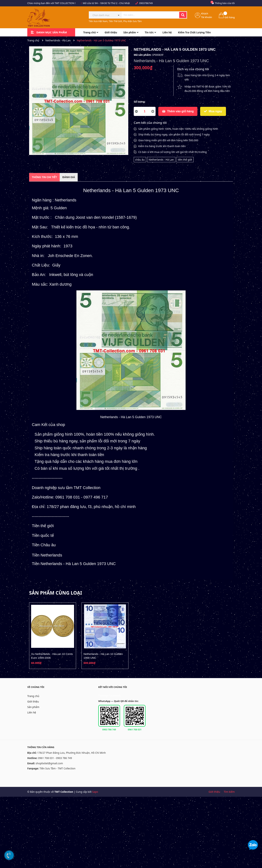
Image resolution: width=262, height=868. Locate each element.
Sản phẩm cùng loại (56, 593)
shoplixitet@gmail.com (49, 763)
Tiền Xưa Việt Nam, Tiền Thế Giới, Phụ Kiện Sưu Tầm (115, 21)
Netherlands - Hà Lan (161, 160)
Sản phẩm (33, 707)
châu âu (140, 160)
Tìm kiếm (229, 792)
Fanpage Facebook (109, 695)
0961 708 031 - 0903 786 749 (55, 758)
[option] (53, 636)
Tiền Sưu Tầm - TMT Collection (57, 768)
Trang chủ (33, 696)
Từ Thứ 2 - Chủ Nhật (119, 3)
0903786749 (146, 3)
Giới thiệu (33, 701)
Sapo (95, 792)
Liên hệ (32, 712)
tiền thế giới (185, 160)
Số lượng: (140, 102)
